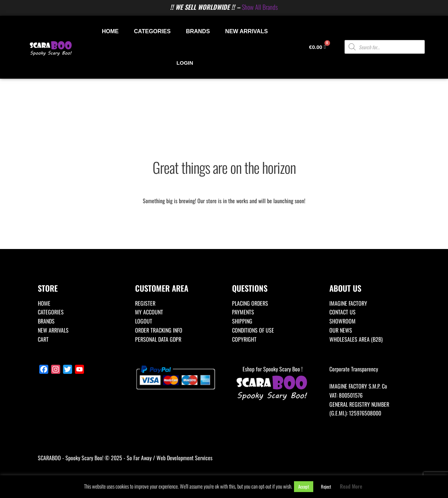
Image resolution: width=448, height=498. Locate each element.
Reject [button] (326, 486)
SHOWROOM (342, 321)
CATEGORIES (152, 31)
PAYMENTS (243, 312)
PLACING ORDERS (250, 303)
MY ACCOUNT (149, 312)
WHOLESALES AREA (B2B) (356, 339)
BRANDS (198, 31)
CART (43, 339)
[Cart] (317, 47)
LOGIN (185, 63)
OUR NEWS (341, 330)
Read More (351, 486)
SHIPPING (242, 321)
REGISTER (145, 303)
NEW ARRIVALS (246, 31)
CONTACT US (342, 312)
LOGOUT (144, 321)
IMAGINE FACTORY (348, 303)
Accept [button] (304, 486)
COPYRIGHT (244, 339)
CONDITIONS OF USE (253, 330)
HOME (110, 31)
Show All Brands (260, 7)
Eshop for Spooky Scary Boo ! (272, 383)
